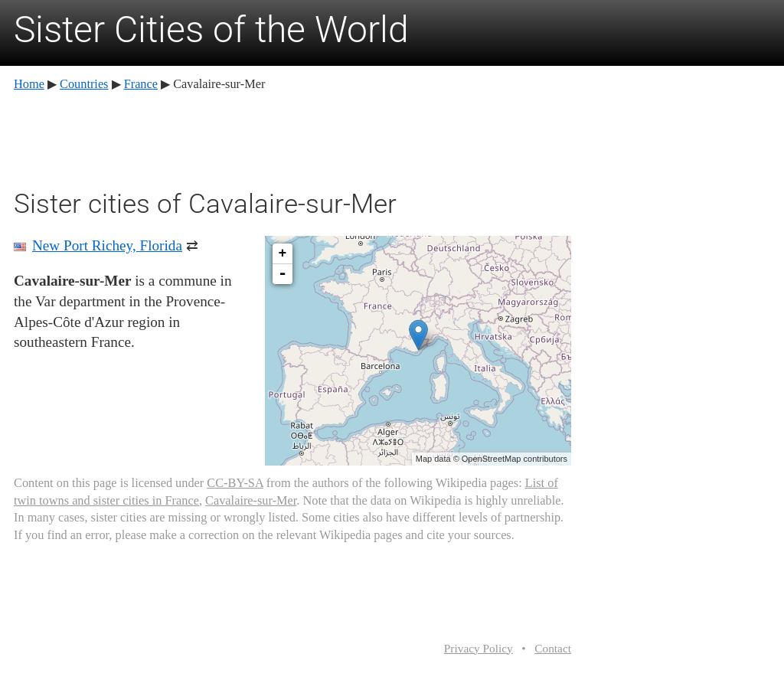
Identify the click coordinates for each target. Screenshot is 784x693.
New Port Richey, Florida (107, 245)
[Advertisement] (292, 138)
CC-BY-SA (235, 483)
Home (29, 84)
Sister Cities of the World (211, 29)
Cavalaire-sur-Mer (251, 500)
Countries (84, 84)
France (141, 84)
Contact (553, 648)
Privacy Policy (479, 648)
